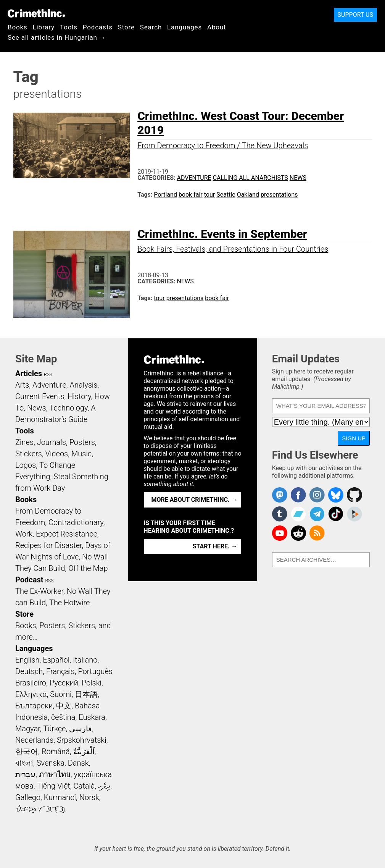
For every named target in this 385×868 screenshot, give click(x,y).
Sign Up (354, 438)
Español (56, 660)
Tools (69, 27)
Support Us (355, 15)
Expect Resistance (67, 534)
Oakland (248, 195)
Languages (184, 27)
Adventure (194, 178)
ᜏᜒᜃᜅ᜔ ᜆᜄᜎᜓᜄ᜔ (40, 809)
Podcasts (98, 27)
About (217, 27)
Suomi (61, 694)
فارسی (81, 729)
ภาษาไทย (55, 774)
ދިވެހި (104, 786)
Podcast (29, 580)
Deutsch (29, 671)
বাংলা (24, 763)
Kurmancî (60, 797)
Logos (26, 465)
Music (81, 454)
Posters (82, 442)
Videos (57, 454)
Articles (29, 373)
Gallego (28, 797)
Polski (92, 683)
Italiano (85, 660)
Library (44, 27)
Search (151, 27)
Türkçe (54, 729)
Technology (68, 408)
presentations (279, 195)
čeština (63, 717)
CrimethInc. (36, 13)
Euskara (92, 717)
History (79, 396)
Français (60, 671)
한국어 (27, 752)
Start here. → (215, 546)
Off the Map (88, 568)
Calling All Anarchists (250, 178)
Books (18, 27)
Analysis (83, 385)
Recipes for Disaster (49, 545)
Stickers (29, 454)
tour (209, 195)
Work (24, 534)
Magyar (28, 729)
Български (34, 706)
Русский (64, 683)
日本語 (86, 694)
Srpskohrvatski (82, 740)
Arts (22, 385)
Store (126, 27)
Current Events (40, 396)
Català (84, 786)
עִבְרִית (25, 774)
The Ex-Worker (39, 591)
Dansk (78, 763)
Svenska (51, 763)
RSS (48, 375)
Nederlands (34, 740)
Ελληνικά (31, 694)
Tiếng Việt (53, 786)
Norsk (89, 797)
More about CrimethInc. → (194, 500)
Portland (165, 195)
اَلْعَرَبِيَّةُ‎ (84, 752)
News (298, 178)
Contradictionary (76, 522)
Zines (24, 442)
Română (56, 752)
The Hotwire (69, 603)
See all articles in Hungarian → (57, 37)
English (27, 660)
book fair (191, 195)
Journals (52, 442)
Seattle (226, 195)
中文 (64, 706)
